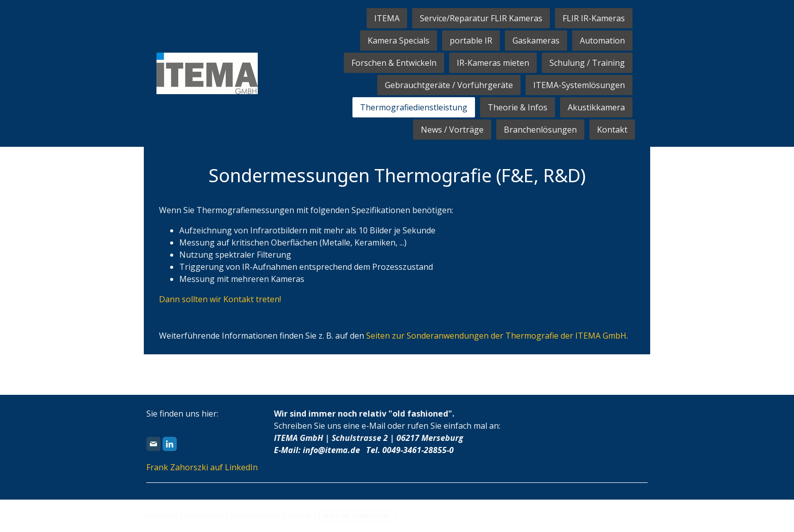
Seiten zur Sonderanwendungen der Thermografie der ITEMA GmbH (496, 336)
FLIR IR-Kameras (594, 18)
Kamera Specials (399, 40)
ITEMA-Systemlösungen (579, 85)
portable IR (471, 40)
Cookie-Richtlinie (255, 515)
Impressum (161, 515)
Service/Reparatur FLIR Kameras (481, 18)
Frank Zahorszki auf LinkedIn (202, 467)
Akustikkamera (596, 107)
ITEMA (387, 18)
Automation (602, 40)
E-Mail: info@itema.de (317, 450)
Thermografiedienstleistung (414, 107)
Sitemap (300, 515)
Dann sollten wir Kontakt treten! (220, 299)
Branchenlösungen (540, 130)
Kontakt (612, 130)
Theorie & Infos (518, 107)
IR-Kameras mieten (493, 63)
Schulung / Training (587, 63)
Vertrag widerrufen (357, 515)
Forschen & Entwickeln (394, 63)
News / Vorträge (452, 130)
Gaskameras (536, 40)
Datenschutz (204, 515)
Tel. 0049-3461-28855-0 (410, 450)
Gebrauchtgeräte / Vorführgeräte (449, 85)
